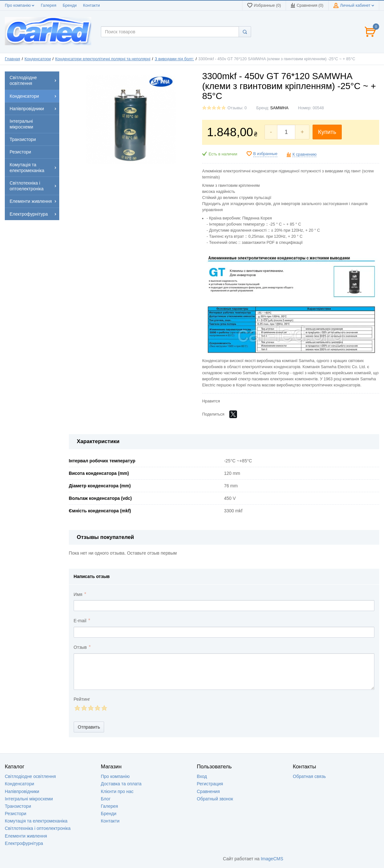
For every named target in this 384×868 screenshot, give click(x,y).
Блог (106, 799)
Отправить (89, 727)
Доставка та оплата (121, 784)
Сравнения (208, 791)
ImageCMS (272, 859)
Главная (12, 59)
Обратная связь (309, 776)
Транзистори (18, 806)
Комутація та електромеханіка (36, 821)
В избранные (266, 154)
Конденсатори (38, 59)
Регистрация (210, 784)
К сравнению (304, 154)
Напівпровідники (22, 791)
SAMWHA (279, 108)
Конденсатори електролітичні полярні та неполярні (103, 59)
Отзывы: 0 (237, 108)
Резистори (16, 814)
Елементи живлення (26, 836)
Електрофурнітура (24, 843)
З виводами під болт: (174, 59)
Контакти (91, 5)
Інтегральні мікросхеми (29, 799)
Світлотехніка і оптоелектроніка (38, 828)
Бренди (70, 5)
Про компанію (20, 5)
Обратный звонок (215, 799)
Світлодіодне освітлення (30, 776)
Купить (327, 132)
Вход (202, 776)
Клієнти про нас (117, 791)
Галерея (48, 5)
